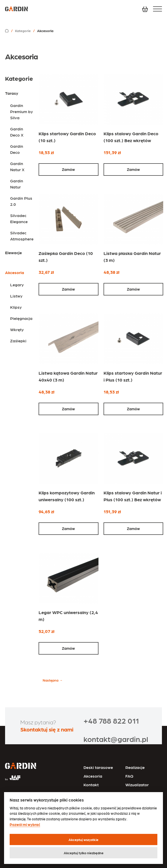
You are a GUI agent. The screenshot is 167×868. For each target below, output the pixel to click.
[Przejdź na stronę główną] (21, 766)
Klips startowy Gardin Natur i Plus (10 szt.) (133, 376)
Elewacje (13, 253)
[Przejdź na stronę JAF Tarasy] (13, 776)
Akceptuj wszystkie (83, 839)
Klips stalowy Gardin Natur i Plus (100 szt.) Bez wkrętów (133, 496)
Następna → (53, 680)
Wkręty (17, 329)
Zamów (68, 169)
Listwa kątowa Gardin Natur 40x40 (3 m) (68, 376)
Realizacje (135, 767)
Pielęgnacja (21, 318)
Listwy (16, 296)
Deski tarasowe (98, 767)
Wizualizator (137, 785)
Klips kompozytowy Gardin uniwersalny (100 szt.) (67, 496)
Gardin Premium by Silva (22, 111)
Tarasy (12, 93)
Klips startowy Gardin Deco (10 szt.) (67, 137)
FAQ (129, 776)
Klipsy (16, 307)
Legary (17, 285)
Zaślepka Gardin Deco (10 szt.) (66, 256)
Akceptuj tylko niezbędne (84, 853)
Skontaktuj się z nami (47, 729)
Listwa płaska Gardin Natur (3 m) (132, 256)
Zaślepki (18, 341)
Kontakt (91, 785)
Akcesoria (93, 776)
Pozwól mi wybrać (25, 825)
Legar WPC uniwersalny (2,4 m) (68, 616)
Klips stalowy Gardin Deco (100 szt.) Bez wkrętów (131, 137)
